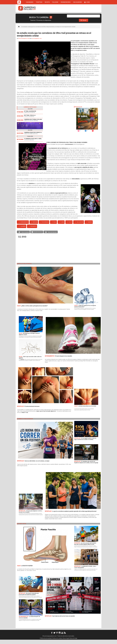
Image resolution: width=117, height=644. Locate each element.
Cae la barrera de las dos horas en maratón (64, 620)
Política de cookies (57, 643)
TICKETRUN (39, 15)
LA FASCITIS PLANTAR (27, 570)
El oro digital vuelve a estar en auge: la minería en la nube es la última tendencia (85, 444)
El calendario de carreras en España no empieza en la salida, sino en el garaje (86, 466)
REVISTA (47, 15)
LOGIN (87, 15)
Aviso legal (66, 643)
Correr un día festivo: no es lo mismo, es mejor (37, 465)
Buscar (84, 25)
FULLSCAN (55, 15)
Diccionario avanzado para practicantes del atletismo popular (29, 598)
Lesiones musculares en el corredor (87, 410)
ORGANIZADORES (66, 15)
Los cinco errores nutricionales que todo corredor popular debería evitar (85, 548)
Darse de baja (73, 643)
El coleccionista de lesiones (32, 411)
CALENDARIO (30, 15)
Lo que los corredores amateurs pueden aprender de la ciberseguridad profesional (74, 516)
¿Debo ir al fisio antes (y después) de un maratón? (34, 310)
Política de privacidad (46, 643)
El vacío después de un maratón (64, 360)
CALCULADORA (77, 15)
